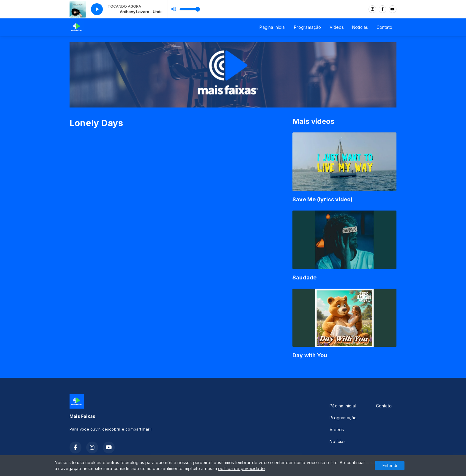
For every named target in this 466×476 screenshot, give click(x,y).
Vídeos (337, 27)
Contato (384, 27)
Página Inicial (273, 27)
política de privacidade (241, 468)
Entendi (390, 465)
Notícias (360, 27)
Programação (307, 27)
